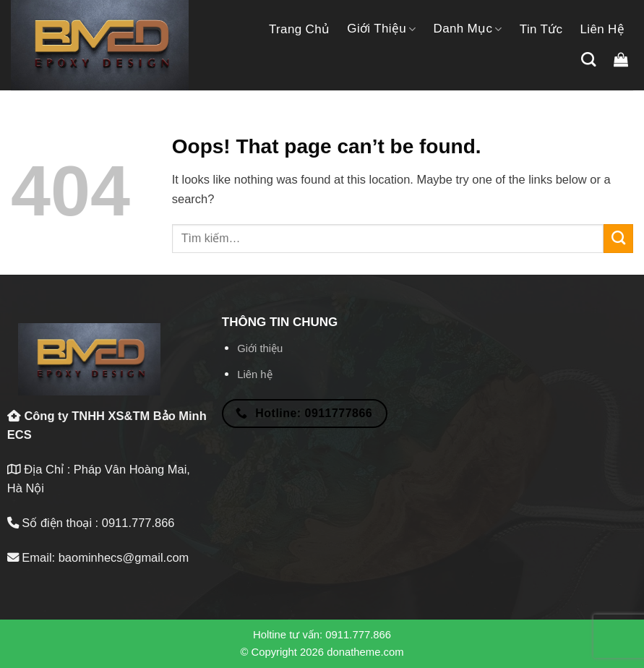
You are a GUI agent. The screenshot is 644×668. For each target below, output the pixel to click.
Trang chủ (299, 29)
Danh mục (468, 29)
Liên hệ (602, 29)
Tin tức (541, 29)
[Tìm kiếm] (588, 59)
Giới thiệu (381, 29)
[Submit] (618, 239)
